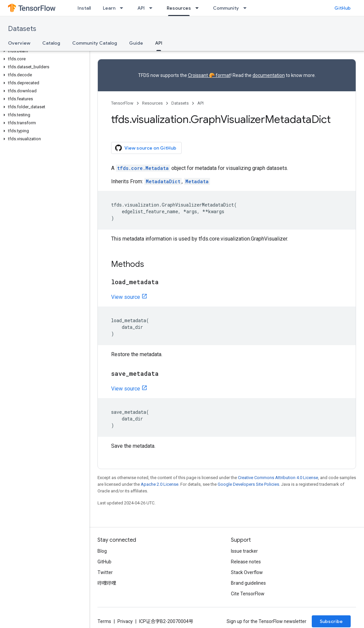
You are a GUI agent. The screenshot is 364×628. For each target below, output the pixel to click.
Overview (19, 43)
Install (84, 8)
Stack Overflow (247, 572)
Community (226, 8)
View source (126, 297)
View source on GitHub (146, 148)
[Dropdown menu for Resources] (199, 8)
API (141, 8)
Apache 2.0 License (160, 484)
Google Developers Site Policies (248, 484)
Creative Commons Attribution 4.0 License (278, 478)
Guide (136, 43)
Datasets (22, 29)
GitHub (343, 8)
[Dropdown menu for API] (153, 8)
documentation (269, 75)
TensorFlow (122, 103)
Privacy (125, 621)
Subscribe (331, 621)
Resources (152, 103)
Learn (109, 8)
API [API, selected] (159, 43)
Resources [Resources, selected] (179, 8)
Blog (102, 551)
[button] (43, 51)
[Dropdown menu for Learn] (123, 8)
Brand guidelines (248, 583)
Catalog (51, 43)
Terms (104, 621)
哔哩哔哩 (107, 583)
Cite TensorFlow (248, 594)
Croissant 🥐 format (209, 75)
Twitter (105, 572)
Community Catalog (95, 43)
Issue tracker (244, 551)
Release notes (246, 562)
